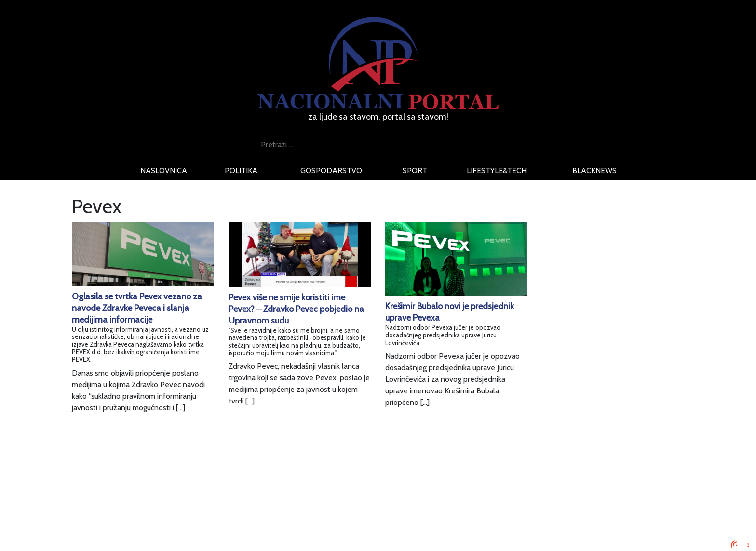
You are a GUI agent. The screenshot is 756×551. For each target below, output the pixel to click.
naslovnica (164, 170)
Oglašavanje (181, 487)
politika (241, 170)
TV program (181, 533)
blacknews (594, 170)
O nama (174, 510)
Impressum (179, 476)
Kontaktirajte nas (189, 522)
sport (415, 170)
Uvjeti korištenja (188, 499)
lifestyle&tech (497, 170)
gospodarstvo (331, 170)
